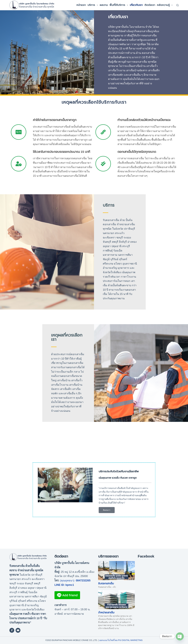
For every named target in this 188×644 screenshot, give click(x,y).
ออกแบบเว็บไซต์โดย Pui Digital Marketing (121, 640)
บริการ (93, 5)
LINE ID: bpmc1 (64, 585)
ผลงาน (104, 5)
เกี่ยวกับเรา (136, 5)
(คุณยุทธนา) (67, 581)
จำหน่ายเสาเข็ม (106, 612)
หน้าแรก (81, 5)
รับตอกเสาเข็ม (106, 583)
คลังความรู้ (165, 5)
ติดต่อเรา (150, 5)
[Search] (177, 5)
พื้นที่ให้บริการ (119, 5)
